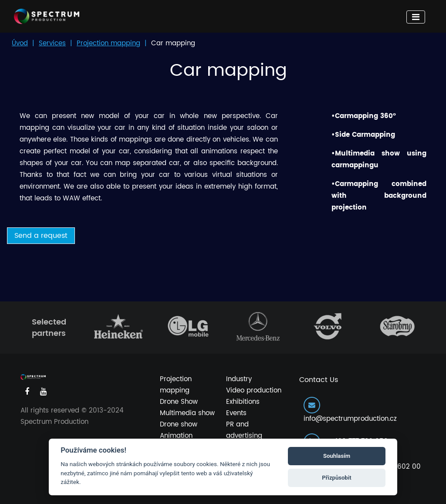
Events (236, 413)
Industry (239, 379)
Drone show (179, 425)
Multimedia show (187, 413)
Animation (176, 436)
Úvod (20, 43)
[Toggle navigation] (416, 17)
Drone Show (179, 402)
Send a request (41, 236)
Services (52, 43)
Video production (254, 391)
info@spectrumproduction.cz (350, 411)
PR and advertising (244, 430)
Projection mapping (108, 43)
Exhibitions (243, 402)
